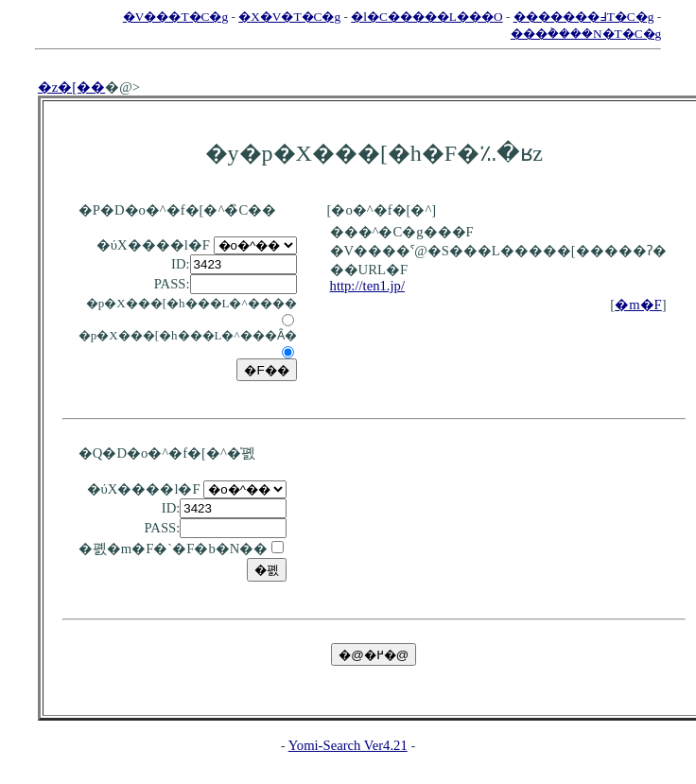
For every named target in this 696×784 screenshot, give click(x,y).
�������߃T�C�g (584, 17)
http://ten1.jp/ (367, 286)
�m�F (638, 305)
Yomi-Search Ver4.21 (348, 745)
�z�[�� (71, 87)
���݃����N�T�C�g (586, 34)
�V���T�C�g (175, 17)
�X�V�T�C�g (289, 17)
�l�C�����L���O (426, 17)
